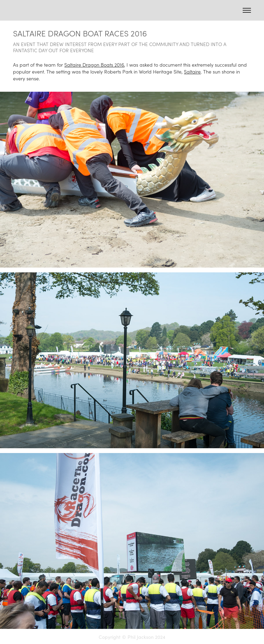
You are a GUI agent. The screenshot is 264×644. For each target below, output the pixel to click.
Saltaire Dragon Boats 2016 (94, 65)
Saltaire (192, 72)
